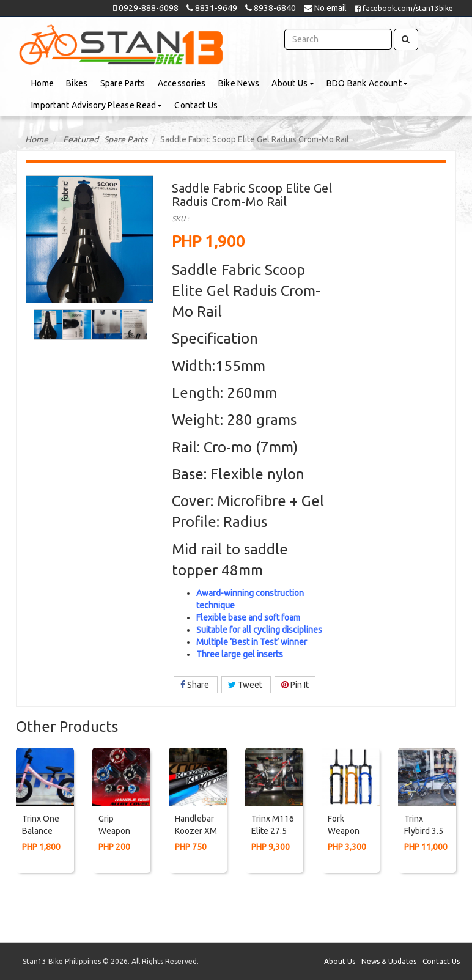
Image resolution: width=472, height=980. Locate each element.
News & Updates (389, 961)
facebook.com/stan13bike (404, 8)
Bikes (77, 83)
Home (42, 83)
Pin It (295, 685)
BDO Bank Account (367, 83)
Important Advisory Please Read (97, 105)
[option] (47, 325)
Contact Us (196, 105)
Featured (81, 139)
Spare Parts (123, 83)
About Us (293, 83)
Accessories (182, 83)
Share (196, 685)
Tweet (246, 685)
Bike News (239, 83)
